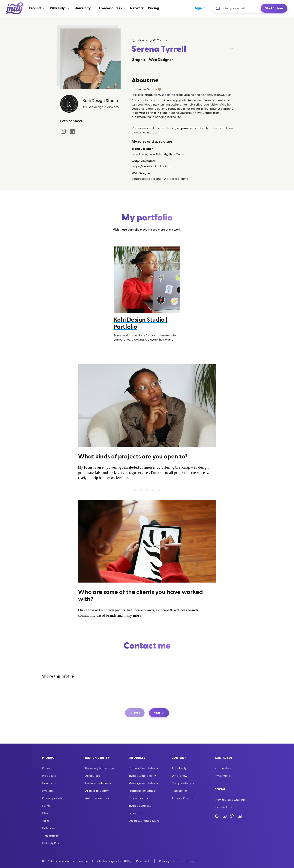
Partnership (223, 768)
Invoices (48, 791)
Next (159, 713)
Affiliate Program (183, 798)
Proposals (49, 776)
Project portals (52, 798)
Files (45, 813)
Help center (179, 791)
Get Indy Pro (50, 843)
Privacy (164, 861)
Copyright (190, 861)
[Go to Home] (15, 8)
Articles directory (97, 791)
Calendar (49, 828)
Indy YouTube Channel (230, 800)
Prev (134, 713)
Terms (176, 861)
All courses (93, 776)
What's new (179, 776)
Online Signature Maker (145, 821)
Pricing (47, 768)
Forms (46, 806)
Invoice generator (141, 806)
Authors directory (97, 798)
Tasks (46, 821)
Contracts (49, 783)
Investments (223, 776)
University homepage (100, 768)
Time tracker (50, 836)
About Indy (179, 768)
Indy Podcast (224, 807)
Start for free (274, 8)
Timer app (135, 813)
